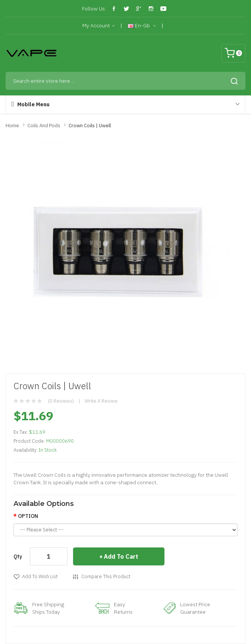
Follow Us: (94, 9)
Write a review (101, 401)
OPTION (28, 516)
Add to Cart (121, 556)
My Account (99, 26)
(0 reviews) (61, 401)
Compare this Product (106, 576)
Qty (18, 556)
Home (12, 126)
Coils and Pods (44, 126)
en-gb (142, 26)
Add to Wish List (40, 576)
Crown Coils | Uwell (90, 126)
